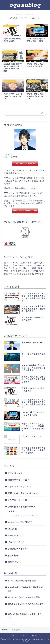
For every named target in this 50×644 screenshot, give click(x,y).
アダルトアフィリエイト (19, 487)
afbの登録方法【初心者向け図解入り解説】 (25, 589)
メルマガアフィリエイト (19, 500)
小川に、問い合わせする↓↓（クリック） (23, 222)
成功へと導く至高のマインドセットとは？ (25, 616)
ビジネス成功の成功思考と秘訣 (22, 581)
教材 (13, 511)
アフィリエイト (15, 473)
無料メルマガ (27, 203)
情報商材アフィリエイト (19, 480)
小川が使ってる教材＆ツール (22, 507)
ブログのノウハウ (16, 542)
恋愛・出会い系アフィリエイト (23, 493)
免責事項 (35, 636)
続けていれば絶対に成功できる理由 (24, 597)
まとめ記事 (13, 555)
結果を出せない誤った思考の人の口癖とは (26, 606)
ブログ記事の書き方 (17, 549)
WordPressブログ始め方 (20, 522)
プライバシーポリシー (20, 636)
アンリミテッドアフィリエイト (26, 515)
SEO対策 (12, 529)
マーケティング (15, 535)
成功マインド (14, 562)
